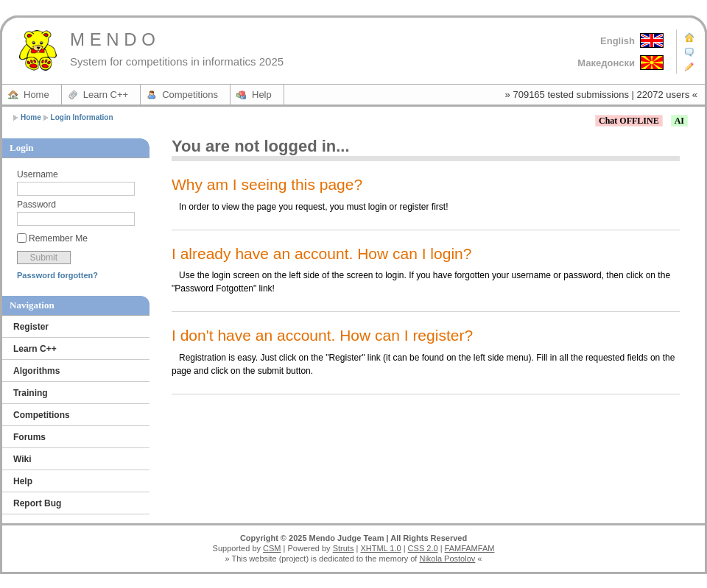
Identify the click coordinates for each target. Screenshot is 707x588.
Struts (344, 548)
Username (38, 174)
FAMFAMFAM (470, 548)
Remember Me (58, 238)
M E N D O (113, 39)
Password (36, 205)
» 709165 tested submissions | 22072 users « (601, 95)
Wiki (22, 459)
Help (262, 95)
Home (36, 95)
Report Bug (37, 503)
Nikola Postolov (447, 559)
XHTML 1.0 (380, 548)
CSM (272, 548)
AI (679, 121)
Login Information (82, 117)
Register (31, 327)
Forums (29, 437)
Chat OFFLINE (629, 121)
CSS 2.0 (423, 548)
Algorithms (36, 371)
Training (31, 393)
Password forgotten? (57, 275)
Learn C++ (106, 95)
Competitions (190, 95)
